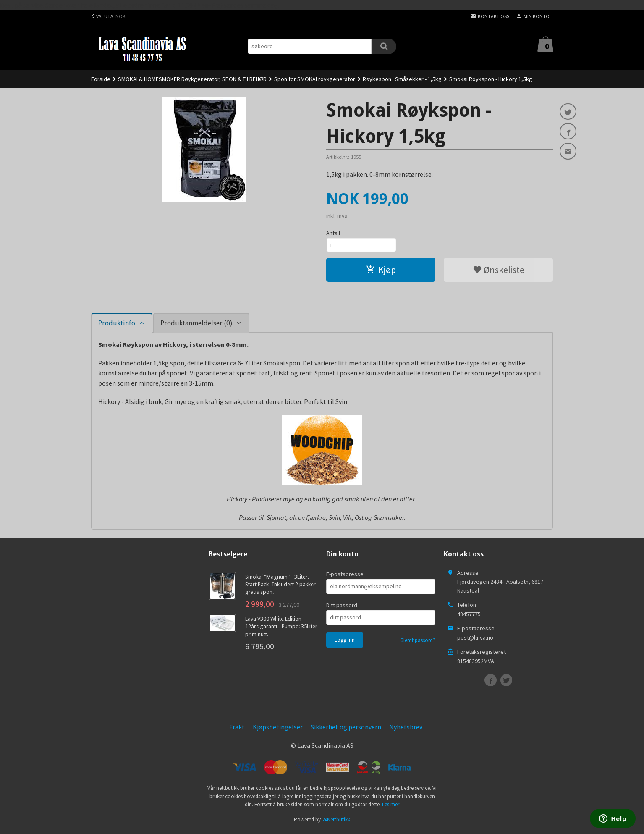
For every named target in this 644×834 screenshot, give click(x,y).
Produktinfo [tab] (117, 325)
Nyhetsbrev (406, 729)
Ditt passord (342, 607)
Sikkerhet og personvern (346, 729)
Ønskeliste (499, 272)
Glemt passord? (418, 642)
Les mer (391, 806)
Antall (333, 233)
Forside (101, 79)
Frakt (237, 729)
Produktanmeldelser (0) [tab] (196, 325)
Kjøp (381, 272)
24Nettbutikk (336, 822)
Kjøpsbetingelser (278, 729)
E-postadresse (345, 576)
